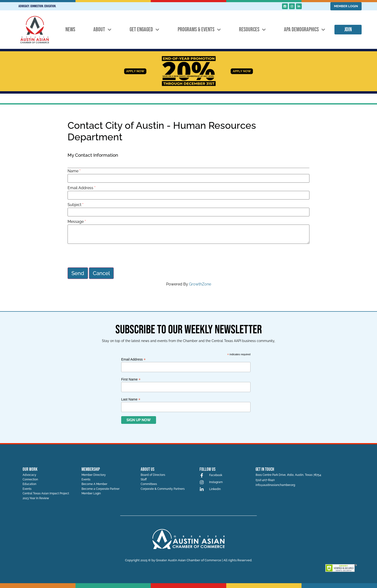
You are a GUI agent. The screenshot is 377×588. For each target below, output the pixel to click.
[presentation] (104, 256)
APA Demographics (305, 30)
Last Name (131, 398)
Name (73, 171)
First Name (131, 378)
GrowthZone (200, 283)
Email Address (80, 188)
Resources (252, 30)
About (102, 30)
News (70, 29)
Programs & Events (199, 30)
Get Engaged (145, 30)
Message (76, 222)
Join (348, 29)
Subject (74, 205)
